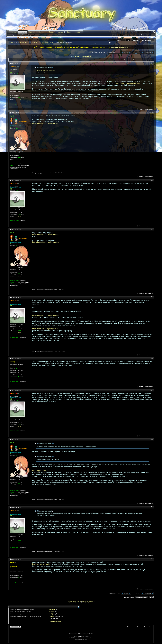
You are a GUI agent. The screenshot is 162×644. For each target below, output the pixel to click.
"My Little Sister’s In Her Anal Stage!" (128, 83)
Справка (24, 35)
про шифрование (39, 471)
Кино (78, 32)
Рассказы (60, 32)
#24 (152, 229)
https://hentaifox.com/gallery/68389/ (46, 234)
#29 (152, 507)
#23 (152, 180)
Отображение (147, 60)
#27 (152, 390)
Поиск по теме (137, 60)
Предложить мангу (47, 42)
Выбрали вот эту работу (42, 564)
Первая (124, 52)
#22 (152, 113)
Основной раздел (24, 42)
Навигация (42, 35)
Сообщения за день (15, 35)
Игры (69, 32)
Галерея (32, 32)
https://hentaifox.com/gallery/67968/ (46, 123)
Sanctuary (35, 42)
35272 (19, 159)
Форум (23, 32)
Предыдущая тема (75, 602)
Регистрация (147, 40)
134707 (19, 99)
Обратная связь (132, 627)
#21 (152, 63)
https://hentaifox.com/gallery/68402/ (46, 242)
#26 (152, 358)
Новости (14, 32)
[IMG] (51, 614)
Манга (51, 32)
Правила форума (55, 621)
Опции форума (32, 35)
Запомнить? (113, 43)
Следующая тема (88, 602)
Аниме (41, 32)
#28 (152, 439)
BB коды (52, 610)
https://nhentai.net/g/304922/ (46, 70)
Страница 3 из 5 (115, 52)
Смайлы (52, 612)
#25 (152, 297)
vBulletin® (82, 636)
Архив (146, 627)
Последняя (149, 52)
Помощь (136, 40)
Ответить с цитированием (145, 109)
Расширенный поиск (147, 35)
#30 (152, 559)
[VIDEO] (52, 616)
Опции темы (127, 60)
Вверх (151, 597)
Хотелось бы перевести (83, 56)
